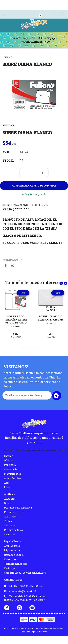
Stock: (8, 161)
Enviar (56, 396)
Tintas (8, 521)
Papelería (28, 38)
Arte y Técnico (12, 478)
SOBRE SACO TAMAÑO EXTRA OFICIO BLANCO (16, 320)
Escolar (8, 456)
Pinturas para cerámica (18, 508)
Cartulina (10, 534)
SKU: (6, 152)
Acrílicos (9, 494)
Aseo (7, 483)
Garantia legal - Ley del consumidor (25, 573)
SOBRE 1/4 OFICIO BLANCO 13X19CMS (51, 318)
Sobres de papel (47, 38)
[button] (53, 14)
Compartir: (12, 260)
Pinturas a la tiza (14, 512)
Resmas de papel (14, 555)
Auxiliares (10, 517)
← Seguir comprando (34, 194)
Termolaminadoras (16, 564)
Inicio (15, 38)
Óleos (7, 503)
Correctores (11, 559)
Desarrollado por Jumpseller (34, 632)
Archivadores (12, 546)
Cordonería (11, 469)
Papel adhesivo (13, 541)
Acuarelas (10, 499)
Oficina (8, 460)
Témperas (10, 525)
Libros (8, 487)
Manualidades (12, 474)
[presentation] (61, 283)
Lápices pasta (12, 550)
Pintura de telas (13, 530)
